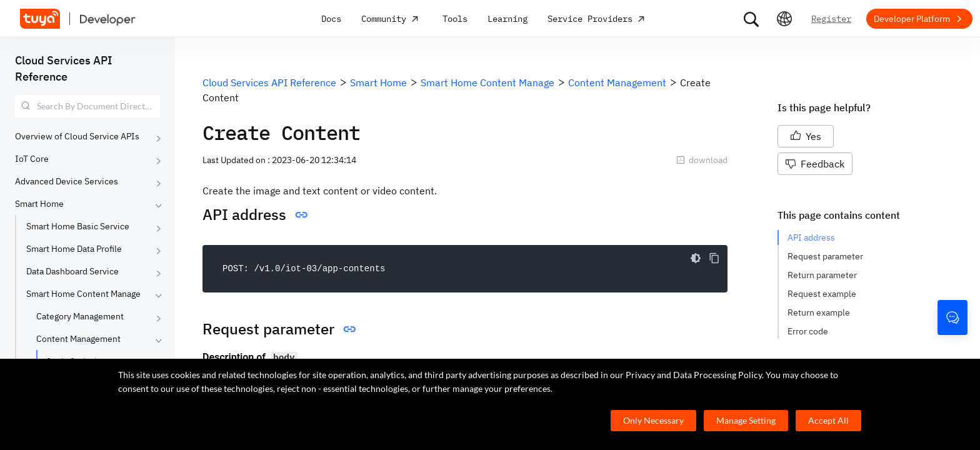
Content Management (78, 339)
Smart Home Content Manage (83, 294)
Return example (819, 312)
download (702, 160)
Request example (822, 294)
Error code (808, 331)
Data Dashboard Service (72, 271)
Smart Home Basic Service (78, 226)
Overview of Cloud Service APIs (77, 136)
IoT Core (32, 159)
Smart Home (39, 204)
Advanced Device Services (67, 181)
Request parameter (825, 256)
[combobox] (87, 106)
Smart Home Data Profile (74, 249)
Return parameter (822, 275)
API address (811, 237)
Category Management (80, 316)
